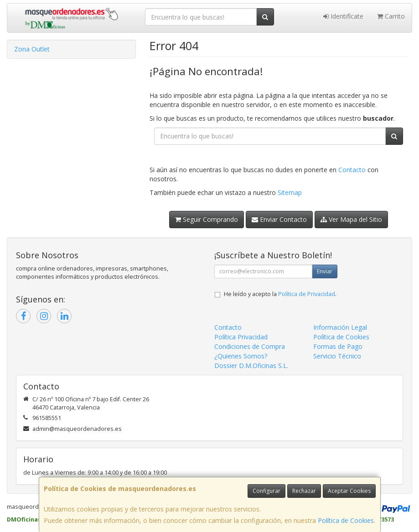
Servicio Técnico (337, 356)
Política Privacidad (241, 337)
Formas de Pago (338, 346)
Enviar (325, 271)
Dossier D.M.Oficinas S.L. (251, 366)
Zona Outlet (32, 49)
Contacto (352, 170)
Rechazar (304, 491)
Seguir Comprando (207, 219)
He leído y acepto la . (280, 294)
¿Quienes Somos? (241, 356)
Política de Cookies (346, 520)
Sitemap (290, 192)
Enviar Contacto (279, 219)
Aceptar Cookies (349, 491)
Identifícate (343, 16)
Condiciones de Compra (250, 346)
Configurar (266, 491)
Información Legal (340, 327)
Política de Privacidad (307, 294)
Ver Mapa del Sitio (351, 219)
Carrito (391, 16)
